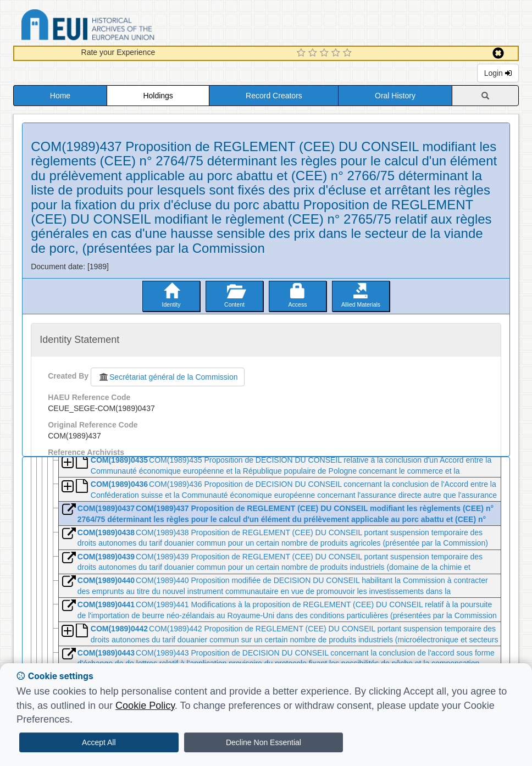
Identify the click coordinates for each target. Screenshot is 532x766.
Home (60, 96)
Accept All (99, 742)
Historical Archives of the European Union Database (119, 27)
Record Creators (274, 96)
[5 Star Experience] (349, 53)
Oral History (395, 96)
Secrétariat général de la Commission (168, 377)
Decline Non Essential (264, 742)
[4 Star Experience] (337, 53)
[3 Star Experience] (326, 53)
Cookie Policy (145, 706)
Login (498, 73)
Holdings (158, 96)
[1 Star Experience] (303, 53)
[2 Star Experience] (314, 53)
